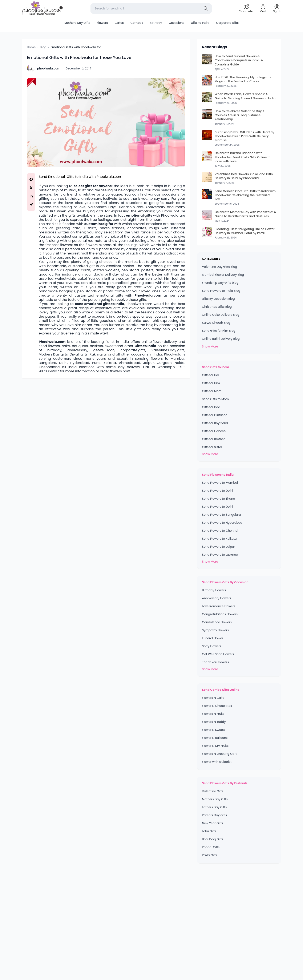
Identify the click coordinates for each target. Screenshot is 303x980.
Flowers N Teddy (214, 722)
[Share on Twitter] (31, 188)
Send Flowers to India (218, 475)
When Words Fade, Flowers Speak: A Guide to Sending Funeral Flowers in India (245, 96)
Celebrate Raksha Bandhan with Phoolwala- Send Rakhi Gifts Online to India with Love (243, 157)
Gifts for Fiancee (214, 431)
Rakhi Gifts (210, 855)
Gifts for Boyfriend (215, 423)
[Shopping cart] (263, 8)
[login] (277, 8)
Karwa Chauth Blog (216, 323)
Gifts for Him (211, 383)
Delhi (63, 363)
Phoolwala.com (109, 177)
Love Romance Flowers (219, 606)
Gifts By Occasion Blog (218, 299)
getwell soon (104, 350)
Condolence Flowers (217, 622)
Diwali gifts (79, 354)
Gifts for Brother (213, 439)
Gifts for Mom (212, 391)
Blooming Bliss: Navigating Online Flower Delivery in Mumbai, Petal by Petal (245, 231)
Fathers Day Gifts (214, 807)
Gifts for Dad (211, 407)
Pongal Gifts (211, 847)
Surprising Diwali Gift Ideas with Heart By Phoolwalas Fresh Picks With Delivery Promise (244, 136)
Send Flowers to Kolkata (219, 539)
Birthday (156, 23)
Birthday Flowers (214, 590)
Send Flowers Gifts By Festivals (225, 783)
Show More (210, 346)
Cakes (119, 23)
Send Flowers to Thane (218, 499)
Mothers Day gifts (53, 354)
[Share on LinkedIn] (31, 196)
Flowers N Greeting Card (220, 754)
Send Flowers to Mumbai (220, 483)
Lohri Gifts (209, 831)
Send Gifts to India (216, 367)
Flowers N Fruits (213, 714)
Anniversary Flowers (217, 598)
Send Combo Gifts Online (221, 690)
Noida (180, 363)
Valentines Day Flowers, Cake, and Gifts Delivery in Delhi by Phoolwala (244, 176)
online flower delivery (159, 342)
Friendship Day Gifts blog (220, 283)
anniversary (77, 350)
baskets (96, 346)
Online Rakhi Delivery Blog (221, 339)
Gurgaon (164, 363)
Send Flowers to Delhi (217, 491)
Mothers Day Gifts (77, 23)
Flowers (102, 23)
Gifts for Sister (212, 447)
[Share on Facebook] (31, 179)
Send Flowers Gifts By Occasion (225, 582)
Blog (43, 47)
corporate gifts (133, 350)
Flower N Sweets (214, 730)
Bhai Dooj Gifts (213, 839)
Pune (96, 363)
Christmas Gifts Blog (217, 307)
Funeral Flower (213, 638)
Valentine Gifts (213, 791)
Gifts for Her (211, 375)
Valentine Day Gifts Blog (219, 267)
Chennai (46, 367)
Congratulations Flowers (220, 614)
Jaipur (149, 363)
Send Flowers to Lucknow (220, 555)
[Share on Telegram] (31, 205)
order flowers (111, 371)
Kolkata (110, 363)
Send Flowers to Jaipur (219, 547)
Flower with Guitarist (217, 762)
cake (66, 346)
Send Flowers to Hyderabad (222, 523)
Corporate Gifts (227, 23)
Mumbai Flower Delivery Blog (223, 275)
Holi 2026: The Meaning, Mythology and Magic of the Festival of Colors (244, 79)
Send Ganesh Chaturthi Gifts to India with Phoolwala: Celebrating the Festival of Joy (245, 195)
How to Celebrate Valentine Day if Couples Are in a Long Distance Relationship (239, 115)
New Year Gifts (213, 823)
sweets (111, 346)
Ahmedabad (130, 363)
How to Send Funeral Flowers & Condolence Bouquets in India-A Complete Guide (239, 60)
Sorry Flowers (212, 646)
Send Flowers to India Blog (221, 291)
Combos (137, 23)
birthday (54, 350)
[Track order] (246, 8)
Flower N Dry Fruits (215, 746)
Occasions (176, 23)
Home (31, 47)
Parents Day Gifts (215, 815)
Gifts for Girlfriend (215, 415)
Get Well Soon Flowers (218, 654)
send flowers (49, 346)
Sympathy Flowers (215, 630)
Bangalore (47, 363)
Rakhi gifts (98, 354)
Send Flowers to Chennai (220, 531)
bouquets (80, 346)
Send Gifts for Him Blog (219, 331)
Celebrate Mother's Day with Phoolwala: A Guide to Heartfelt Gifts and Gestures (245, 214)
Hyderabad (80, 363)
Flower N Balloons (215, 738)
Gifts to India (200, 23)
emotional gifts (139, 216)
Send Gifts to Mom (215, 399)
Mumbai (178, 359)
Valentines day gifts (168, 350)
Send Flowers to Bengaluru (221, 515)
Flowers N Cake (213, 698)
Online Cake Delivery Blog (221, 315)
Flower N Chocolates (217, 706)
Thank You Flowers (215, 662)
